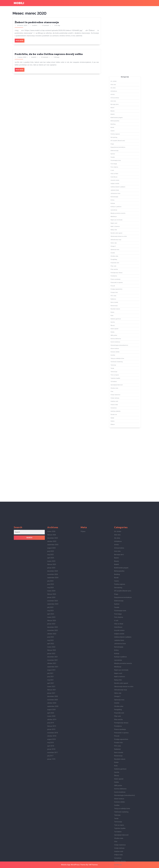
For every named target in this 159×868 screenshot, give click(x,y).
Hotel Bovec (122, 249)
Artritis (122, 228)
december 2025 (53, 727)
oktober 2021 (52, 853)
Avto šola (122, 230)
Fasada (122, 244)
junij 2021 (51, 866)
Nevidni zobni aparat (123, 264)
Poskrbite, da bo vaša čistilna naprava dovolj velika (49, 23)
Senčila (122, 287)
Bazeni (122, 231)
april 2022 (51, 833)
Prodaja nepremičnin (123, 278)
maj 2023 (50, 800)
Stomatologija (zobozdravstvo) (123, 293)
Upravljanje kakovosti (123, 303)
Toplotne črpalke (122, 302)
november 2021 (53, 849)
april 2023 (51, 803)
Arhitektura (122, 227)
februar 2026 (52, 724)
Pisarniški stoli (122, 272)
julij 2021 (50, 863)
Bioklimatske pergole (123, 234)
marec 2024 (51, 780)
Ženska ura (122, 311)
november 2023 (53, 790)
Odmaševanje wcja (123, 266)
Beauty (122, 232)
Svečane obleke (122, 295)
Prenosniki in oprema (123, 277)
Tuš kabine (122, 302)
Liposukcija (122, 258)
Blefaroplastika (122, 235)
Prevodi (122, 278)
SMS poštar (122, 290)
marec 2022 (51, 836)
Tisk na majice (122, 301)
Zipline (122, 313)
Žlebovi (122, 314)
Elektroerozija (122, 242)
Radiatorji (122, 281)
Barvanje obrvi (122, 230)
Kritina (122, 255)
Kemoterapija (122, 254)
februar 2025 (52, 754)
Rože (122, 285)
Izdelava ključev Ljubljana (123, 252)
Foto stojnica (122, 247)
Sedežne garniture (122, 286)
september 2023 (53, 793)
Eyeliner (122, 243)
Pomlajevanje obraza (123, 274)
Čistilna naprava (122, 238)
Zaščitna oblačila (122, 310)
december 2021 (53, 846)
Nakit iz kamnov (122, 262)
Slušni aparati (122, 289)
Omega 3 (122, 267)
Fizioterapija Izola (122, 245)
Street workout (122, 294)
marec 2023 (51, 806)
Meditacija (122, 260)
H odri (122, 248)
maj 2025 (50, 744)
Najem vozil (122, 261)
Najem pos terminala (123, 260)
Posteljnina (122, 275)
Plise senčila (122, 273)
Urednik (34, 26)
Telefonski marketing (123, 297)
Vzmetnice (122, 309)
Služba (122, 290)
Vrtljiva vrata (122, 308)
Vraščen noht (122, 308)
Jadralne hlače (122, 253)
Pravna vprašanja (122, 276)
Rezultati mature (122, 284)
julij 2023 (50, 797)
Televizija (122, 298)
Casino (122, 237)
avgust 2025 (51, 737)
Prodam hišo (122, 279)
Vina (121, 305)
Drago (122, 241)
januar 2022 (51, 843)
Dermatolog (122, 239)
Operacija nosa (122, 268)
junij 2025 (51, 741)
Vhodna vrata (122, 304)
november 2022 (53, 820)
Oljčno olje (122, 266)
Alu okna (122, 226)
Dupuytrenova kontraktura (123, 242)
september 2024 (53, 767)
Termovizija (122, 300)
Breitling (122, 236)
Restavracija (122, 283)
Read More (20, 10)
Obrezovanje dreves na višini (123, 265)
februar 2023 (52, 810)
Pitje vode (122, 272)
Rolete (122, 284)
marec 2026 (51, 721)
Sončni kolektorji (122, 292)
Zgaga (122, 312)
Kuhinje (122, 256)
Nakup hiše (122, 263)
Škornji (122, 288)
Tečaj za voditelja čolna (123, 296)
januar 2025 (51, 757)
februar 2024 (52, 783)
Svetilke (122, 296)
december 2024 (53, 760)
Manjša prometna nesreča (123, 259)
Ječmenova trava (122, 254)
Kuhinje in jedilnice (123, 257)
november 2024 (53, 764)
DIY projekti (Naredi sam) (123, 240)
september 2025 (53, 734)
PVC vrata (122, 280)
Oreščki (122, 269)
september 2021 (53, 856)
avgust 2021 (51, 859)
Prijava (83, 721)
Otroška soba (122, 270)
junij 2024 (51, 773)
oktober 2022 (52, 823)
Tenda (122, 299)
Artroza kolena (122, 229)
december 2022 (53, 816)
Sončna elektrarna (122, 291)
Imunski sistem (122, 250)
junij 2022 (51, 826)
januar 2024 (51, 787)
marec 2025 (51, 750)
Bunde (122, 236)
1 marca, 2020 (22, 26)
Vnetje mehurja (122, 307)
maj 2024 (50, 777)
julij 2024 (50, 770)
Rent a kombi (122, 282)
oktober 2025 (52, 731)
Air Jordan (122, 224)
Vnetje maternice (122, 306)
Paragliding (122, 271)
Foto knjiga (122, 246)
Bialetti (122, 233)
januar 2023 (51, 813)
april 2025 (51, 747)
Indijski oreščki (122, 251)
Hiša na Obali (122, 248)
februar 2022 (52, 839)
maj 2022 (50, 830)
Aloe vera (122, 225)
